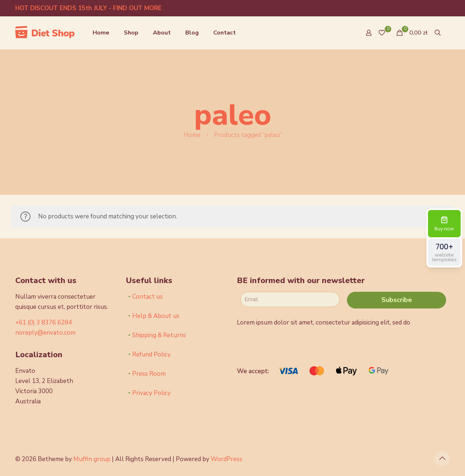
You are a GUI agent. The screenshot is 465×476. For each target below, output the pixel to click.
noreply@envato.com (45, 333)
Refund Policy (151, 354)
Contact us (147, 297)
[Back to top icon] (442, 459)
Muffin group (92, 459)
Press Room (149, 374)
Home (192, 135)
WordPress (227, 459)
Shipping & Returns (159, 335)
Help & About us (156, 316)
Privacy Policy (151, 393)
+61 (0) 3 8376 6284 (44, 322)
